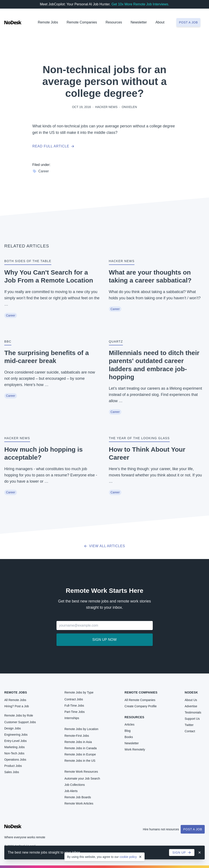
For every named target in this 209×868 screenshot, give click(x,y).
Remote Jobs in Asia (78, 742)
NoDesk (191, 692)
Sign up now (104, 640)
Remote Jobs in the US (80, 761)
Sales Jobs (12, 772)
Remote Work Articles (79, 803)
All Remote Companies (140, 700)
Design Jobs (13, 728)
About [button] (160, 22)
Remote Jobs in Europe (80, 754)
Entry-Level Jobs (15, 741)
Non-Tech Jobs (14, 753)
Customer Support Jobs (20, 722)
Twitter (189, 725)
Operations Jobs (15, 760)
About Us (191, 700)
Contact (190, 731)
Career (41, 171)
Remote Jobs (48, 22)
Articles (130, 724)
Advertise (191, 706)
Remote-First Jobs (77, 736)
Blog (128, 731)
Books (129, 737)
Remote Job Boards (78, 797)
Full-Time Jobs (74, 706)
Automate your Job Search (82, 778)
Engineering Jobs (16, 735)
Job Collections (75, 785)
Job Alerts (71, 791)
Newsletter (139, 22)
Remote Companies (82, 22)
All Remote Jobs (15, 700)
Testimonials (193, 712)
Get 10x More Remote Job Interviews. (140, 4)
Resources (134, 717)
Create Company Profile (141, 706)
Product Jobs (13, 766)
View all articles (104, 546)
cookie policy (128, 857)
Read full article (53, 146)
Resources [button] (114, 22)
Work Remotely (135, 749)
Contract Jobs (74, 699)
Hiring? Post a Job (17, 706)
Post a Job (193, 829)
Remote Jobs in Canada (81, 748)
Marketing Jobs (14, 747)
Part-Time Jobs (75, 712)
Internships (72, 718)
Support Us (192, 719)
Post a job (188, 22)
